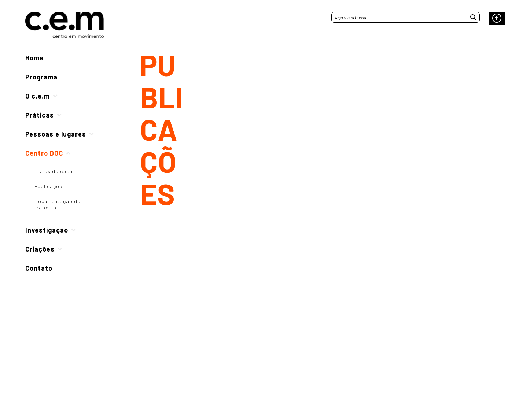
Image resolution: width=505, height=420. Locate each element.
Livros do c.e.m (54, 171)
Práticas (40, 115)
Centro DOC (44, 153)
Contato (39, 268)
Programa (41, 77)
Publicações (50, 186)
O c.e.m (38, 96)
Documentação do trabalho (58, 204)
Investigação (47, 230)
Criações (40, 249)
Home (34, 58)
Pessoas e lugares (56, 134)
